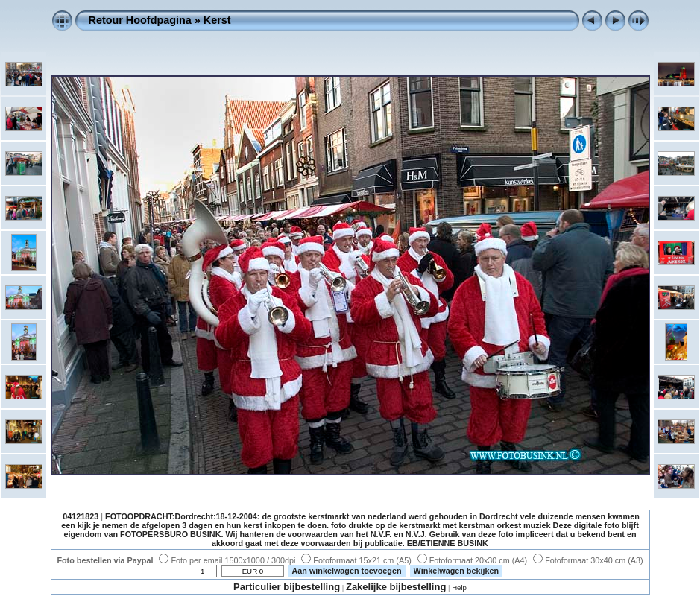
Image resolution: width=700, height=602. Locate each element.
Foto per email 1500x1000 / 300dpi (227, 560)
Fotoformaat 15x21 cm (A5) (356, 560)
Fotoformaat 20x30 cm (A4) (472, 560)
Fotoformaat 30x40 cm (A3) (588, 560)
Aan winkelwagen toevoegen (347, 571)
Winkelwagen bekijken (457, 571)
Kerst (217, 20)
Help (459, 587)
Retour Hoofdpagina (140, 20)
